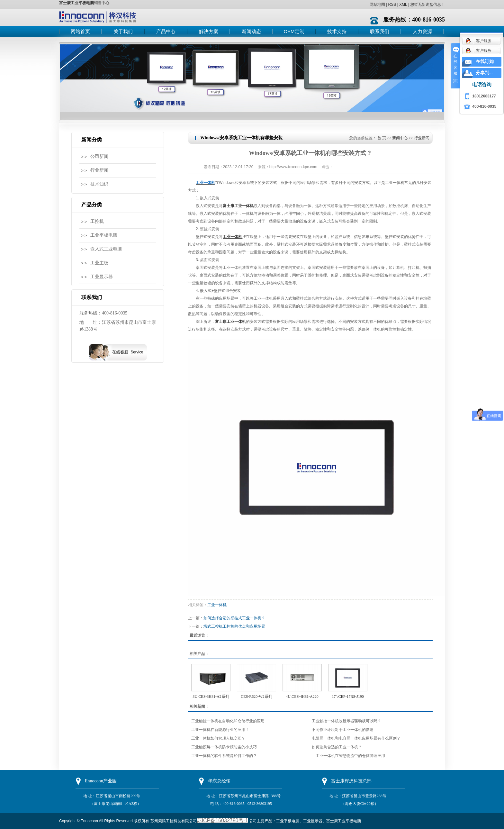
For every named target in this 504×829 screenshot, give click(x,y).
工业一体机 (217, 605)
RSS (392, 5)
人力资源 (422, 31)
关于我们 (123, 31)
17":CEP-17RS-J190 (348, 697)
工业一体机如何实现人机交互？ (218, 738)
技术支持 (337, 31)
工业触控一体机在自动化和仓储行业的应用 (228, 721)
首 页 (382, 138)
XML (403, 5)
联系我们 (380, 31)
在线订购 (485, 62)
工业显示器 (102, 277)
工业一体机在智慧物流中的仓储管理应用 (348, 756)
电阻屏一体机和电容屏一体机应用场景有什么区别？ (356, 738)
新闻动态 (251, 31)
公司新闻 (99, 156)
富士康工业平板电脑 (76, 3)
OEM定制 (294, 31)
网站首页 (80, 31)
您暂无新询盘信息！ (428, 5)
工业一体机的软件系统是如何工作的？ (224, 756)
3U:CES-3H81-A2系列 (211, 697)
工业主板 (99, 263)
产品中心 (166, 31)
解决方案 (209, 31)
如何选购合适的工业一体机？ (337, 747)
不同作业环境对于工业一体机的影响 (343, 730)
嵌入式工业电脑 (106, 249)
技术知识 (99, 184)
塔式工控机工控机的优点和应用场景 (234, 626)
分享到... (484, 73)
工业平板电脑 (104, 235)
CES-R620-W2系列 (256, 697)
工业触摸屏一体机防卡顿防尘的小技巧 (224, 747)
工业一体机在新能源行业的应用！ (220, 730)
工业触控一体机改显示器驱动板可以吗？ (346, 721)
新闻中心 (400, 138)
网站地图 (377, 5)
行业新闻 (99, 170)
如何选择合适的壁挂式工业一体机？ (234, 618)
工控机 (97, 221)
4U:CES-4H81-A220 (302, 697)
